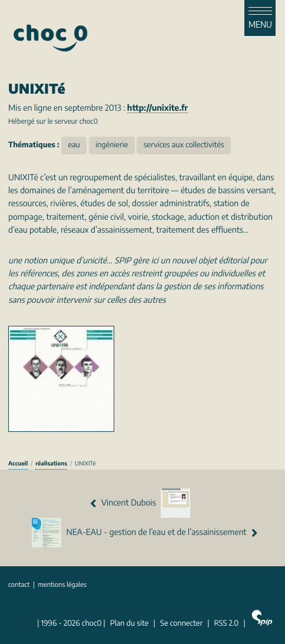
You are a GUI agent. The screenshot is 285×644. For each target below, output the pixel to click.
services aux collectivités (184, 145)
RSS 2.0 (227, 624)
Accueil (18, 464)
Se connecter (181, 624)
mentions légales (62, 585)
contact (19, 585)
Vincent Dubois (140, 503)
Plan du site (129, 624)
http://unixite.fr (158, 108)
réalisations (51, 464)
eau (74, 145)
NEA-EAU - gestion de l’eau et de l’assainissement (145, 533)
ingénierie (112, 145)
